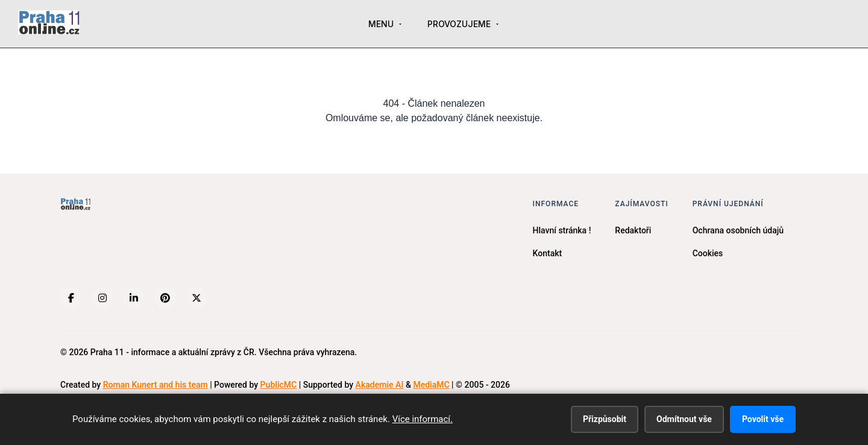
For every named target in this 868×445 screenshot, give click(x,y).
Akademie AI (380, 385)
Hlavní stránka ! (562, 230)
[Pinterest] (165, 298)
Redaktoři (633, 230)
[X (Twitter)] (197, 298)
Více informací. (423, 419)
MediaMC (431, 385)
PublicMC (279, 385)
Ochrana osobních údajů (738, 230)
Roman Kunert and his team (156, 385)
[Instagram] (102, 298)
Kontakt (548, 253)
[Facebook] (71, 298)
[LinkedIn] (134, 298)
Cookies (708, 253)
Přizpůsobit (605, 419)
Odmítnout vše (684, 419)
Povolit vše (763, 419)
